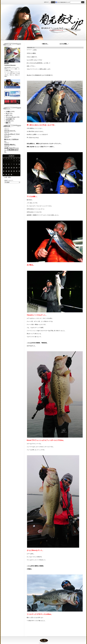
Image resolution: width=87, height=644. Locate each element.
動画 (7, 123)
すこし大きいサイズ (52, 2)
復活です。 (45, 44)
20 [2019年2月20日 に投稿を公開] (9, 171)
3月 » (10, 177)
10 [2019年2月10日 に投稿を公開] (19, 164)
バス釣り (8, 111)
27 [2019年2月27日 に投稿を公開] (9, 174)
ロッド (7, 113)
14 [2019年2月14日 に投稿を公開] (11, 168)
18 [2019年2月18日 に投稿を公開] (4, 171)
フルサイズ (54, 2)
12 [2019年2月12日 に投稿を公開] (6, 168)
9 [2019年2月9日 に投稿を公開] (17, 164)
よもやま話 (9, 119)
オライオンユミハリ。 (10, 131)
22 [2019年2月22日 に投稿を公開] (14, 171)
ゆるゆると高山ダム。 (10, 145)
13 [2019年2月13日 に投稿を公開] (9, 168)
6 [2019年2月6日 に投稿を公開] (9, 164)
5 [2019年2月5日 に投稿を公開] (6, 164)
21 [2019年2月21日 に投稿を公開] (11, 171)
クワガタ (8, 121)
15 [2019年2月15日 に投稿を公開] (14, 168)
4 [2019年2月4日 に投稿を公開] (4, 164)
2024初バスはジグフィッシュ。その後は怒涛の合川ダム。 (12, 150)
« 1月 (6, 177)
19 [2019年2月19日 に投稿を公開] (6, 171)
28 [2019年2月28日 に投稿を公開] (11, 174)
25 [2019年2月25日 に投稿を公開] (4, 174)
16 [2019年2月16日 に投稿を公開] (17, 168)
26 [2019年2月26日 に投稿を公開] (6, 174)
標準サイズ (50, 2)
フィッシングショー (11, 117)
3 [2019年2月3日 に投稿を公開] (19, 161)
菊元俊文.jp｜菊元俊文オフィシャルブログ (43, 22)
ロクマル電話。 (64, 44)
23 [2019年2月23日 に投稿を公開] (17, 171)
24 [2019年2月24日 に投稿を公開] (19, 171)
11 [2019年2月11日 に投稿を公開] (4, 168)
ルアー (7, 115)
